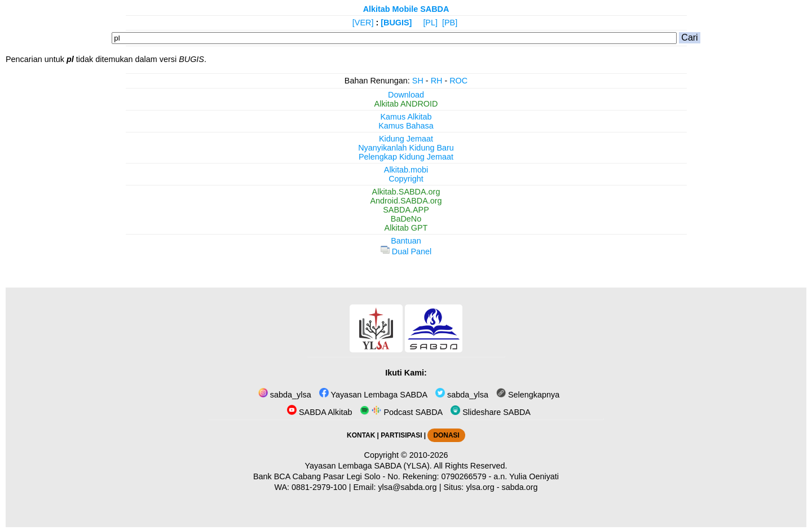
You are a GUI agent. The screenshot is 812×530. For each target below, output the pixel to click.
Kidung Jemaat (406, 139)
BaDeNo (406, 219)
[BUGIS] (396, 23)
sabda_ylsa (285, 395)
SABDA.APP (406, 210)
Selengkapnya (528, 395)
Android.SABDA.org (406, 201)
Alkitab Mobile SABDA (406, 9)
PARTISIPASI (401, 435)
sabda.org (520, 487)
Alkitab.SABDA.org (406, 192)
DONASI (446, 435)
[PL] (430, 23)
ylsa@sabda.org (407, 487)
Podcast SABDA (401, 412)
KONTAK (361, 435)
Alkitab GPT (406, 228)
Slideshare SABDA (491, 412)
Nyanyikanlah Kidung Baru (406, 148)
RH (437, 81)
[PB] (450, 23)
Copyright (406, 179)
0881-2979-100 (319, 487)
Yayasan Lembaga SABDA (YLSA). (369, 466)
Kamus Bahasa (406, 126)
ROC (458, 81)
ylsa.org (480, 487)
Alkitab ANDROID (406, 104)
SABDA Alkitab (319, 412)
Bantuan (406, 241)
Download (406, 95)
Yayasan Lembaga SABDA (373, 395)
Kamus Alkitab (406, 117)
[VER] (363, 23)
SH (418, 81)
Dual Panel (406, 251)
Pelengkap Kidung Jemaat (406, 157)
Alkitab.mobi (406, 170)
